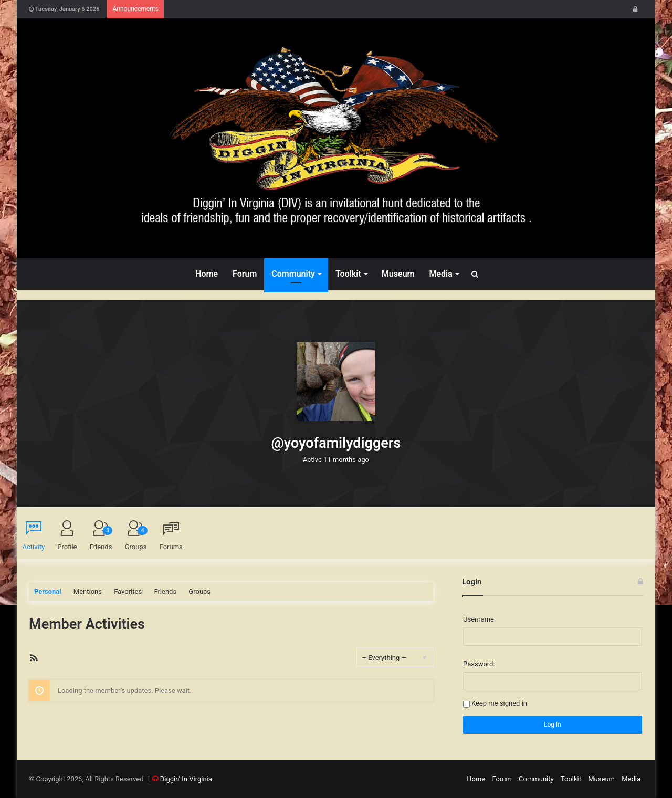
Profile (67, 547)
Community (293, 274)
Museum (398, 274)
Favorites (128, 591)
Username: (479, 619)
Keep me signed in (499, 703)
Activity (34, 547)
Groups (136, 538)
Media (440, 274)
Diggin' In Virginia (186, 779)
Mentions (88, 591)
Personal (48, 591)
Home (207, 274)
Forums (171, 547)
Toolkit (348, 274)
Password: (479, 664)
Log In (553, 724)
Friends (101, 538)
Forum (245, 274)
